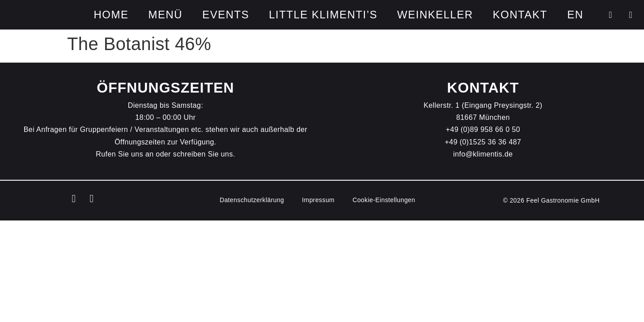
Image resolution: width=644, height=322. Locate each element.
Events (226, 15)
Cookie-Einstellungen (384, 200)
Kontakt (520, 15)
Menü (165, 15)
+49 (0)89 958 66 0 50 (483, 129)
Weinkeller (435, 15)
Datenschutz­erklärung (252, 200)
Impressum (318, 200)
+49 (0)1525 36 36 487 (483, 142)
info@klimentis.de (483, 154)
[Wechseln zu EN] (575, 15)
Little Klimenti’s (323, 15)
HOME (111, 15)
